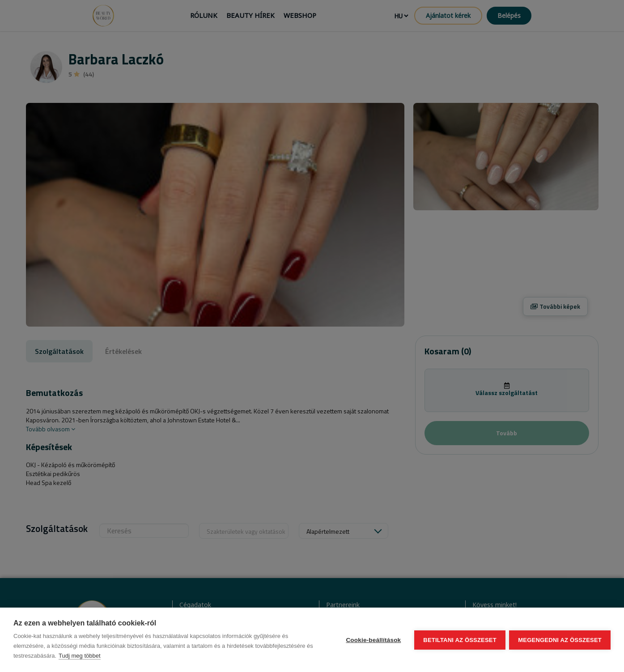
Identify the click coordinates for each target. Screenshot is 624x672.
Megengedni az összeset (560, 640)
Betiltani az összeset (459, 640)
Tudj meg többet (79, 656)
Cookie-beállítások (373, 640)
